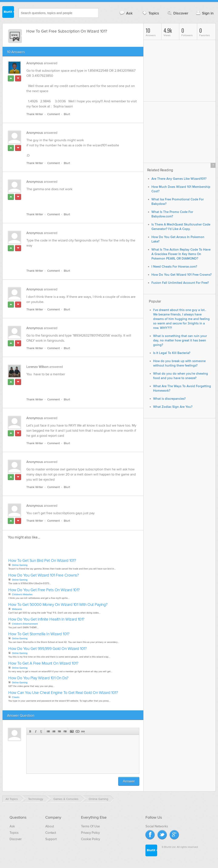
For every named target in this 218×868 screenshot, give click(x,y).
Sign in (204, 13)
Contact (51, 833)
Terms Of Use (90, 826)
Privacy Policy (90, 833)
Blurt (67, 114)
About (50, 826)
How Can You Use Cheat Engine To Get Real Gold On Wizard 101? (63, 693)
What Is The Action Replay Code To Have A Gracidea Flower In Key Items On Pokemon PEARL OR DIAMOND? (181, 254)
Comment (53, 114)
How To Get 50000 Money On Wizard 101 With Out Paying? (58, 605)
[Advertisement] (76, 199)
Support (51, 839)
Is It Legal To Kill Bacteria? (172, 353)
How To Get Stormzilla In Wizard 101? (39, 634)
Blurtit (8, 13)
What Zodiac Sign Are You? (173, 407)
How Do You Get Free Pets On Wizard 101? (44, 590)
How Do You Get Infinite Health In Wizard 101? (46, 619)
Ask (126, 13)
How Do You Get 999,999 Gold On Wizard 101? (47, 649)
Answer (129, 781)
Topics (150, 13)
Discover (177, 13)
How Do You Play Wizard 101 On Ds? (38, 678)
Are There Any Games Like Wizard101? (179, 179)
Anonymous (35, 63)
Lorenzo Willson (37, 367)
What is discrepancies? (169, 399)
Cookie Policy (90, 839)
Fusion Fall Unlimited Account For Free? (180, 283)
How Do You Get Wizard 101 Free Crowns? (43, 575)
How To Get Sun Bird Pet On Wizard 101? (42, 561)
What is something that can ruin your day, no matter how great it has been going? (180, 340)
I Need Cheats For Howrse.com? (174, 267)
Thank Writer (35, 114)
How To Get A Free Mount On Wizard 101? (43, 663)
